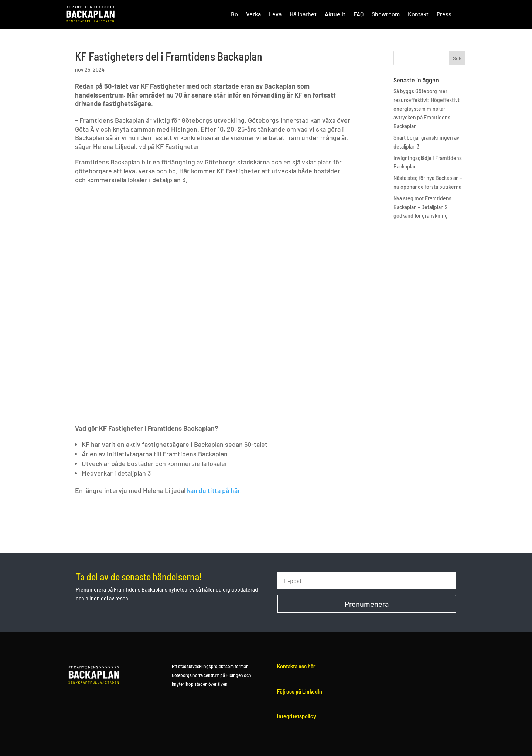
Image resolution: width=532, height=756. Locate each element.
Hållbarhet (303, 14)
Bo (234, 14)
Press (444, 14)
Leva (275, 14)
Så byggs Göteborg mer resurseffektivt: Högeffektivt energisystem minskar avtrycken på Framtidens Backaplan (427, 109)
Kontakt (418, 14)
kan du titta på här (213, 490)
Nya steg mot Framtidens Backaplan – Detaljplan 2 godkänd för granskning (422, 207)
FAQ (359, 14)
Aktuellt (335, 14)
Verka (253, 14)
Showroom (386, 14)
